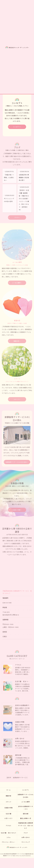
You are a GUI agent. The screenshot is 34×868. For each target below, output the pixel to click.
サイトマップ (26, 842)
